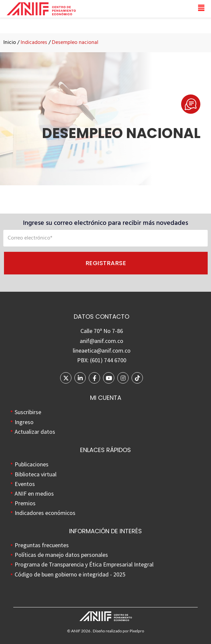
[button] (140, 9)
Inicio (10, 43)
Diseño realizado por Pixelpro (118, 631)
